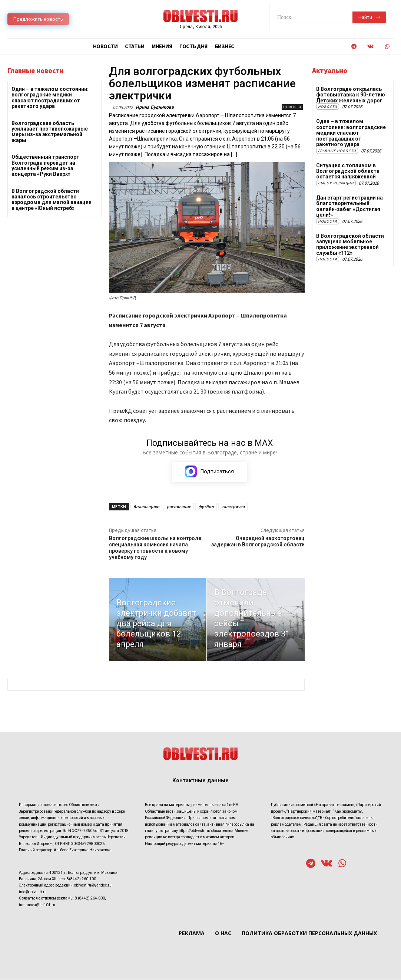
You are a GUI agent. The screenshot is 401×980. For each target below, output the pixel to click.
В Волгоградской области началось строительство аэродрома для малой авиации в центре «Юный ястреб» (52, 200)
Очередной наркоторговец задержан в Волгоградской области (258, 541)
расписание (179, 507)
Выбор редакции (336, 183)
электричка (233, 507)
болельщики (146, 507)
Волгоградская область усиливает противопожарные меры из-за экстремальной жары (50, 132)
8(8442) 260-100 (81, 879)
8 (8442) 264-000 (90, 899)
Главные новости (337, 150)
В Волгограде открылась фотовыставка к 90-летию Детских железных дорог (351, 95)
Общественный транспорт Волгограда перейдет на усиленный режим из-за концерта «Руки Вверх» (45, 165)
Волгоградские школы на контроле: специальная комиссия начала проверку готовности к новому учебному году (156, 547)
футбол (206, 507)
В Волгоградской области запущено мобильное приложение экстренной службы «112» (350, 244)
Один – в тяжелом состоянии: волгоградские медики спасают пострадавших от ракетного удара (50, 98)
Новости (292, 107)
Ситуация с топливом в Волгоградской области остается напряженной (348, 171)
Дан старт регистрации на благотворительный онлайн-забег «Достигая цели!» (349, 206)
